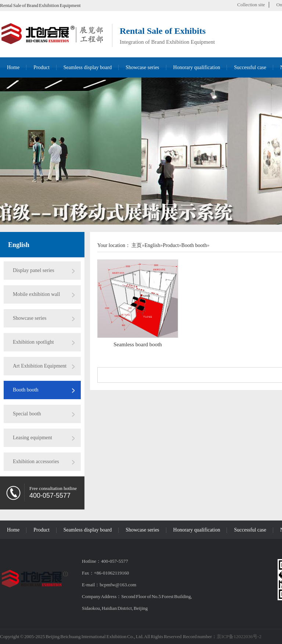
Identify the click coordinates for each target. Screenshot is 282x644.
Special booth (27, 414)
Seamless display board (88, 67)
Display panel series (34, 270)
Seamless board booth (138, 344)
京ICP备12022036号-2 (239, 636)
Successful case (250, 67)
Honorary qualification (197, 67)
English (19, 245)
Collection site (251, 5)
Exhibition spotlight (33, 342)
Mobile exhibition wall (36, 294)
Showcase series (142, 67)
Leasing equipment (32, 438)
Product (41, 67)
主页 (137, 245)
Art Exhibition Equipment (40, 366)
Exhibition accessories (36, 461)
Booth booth (26, 390)
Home (13, 67)
